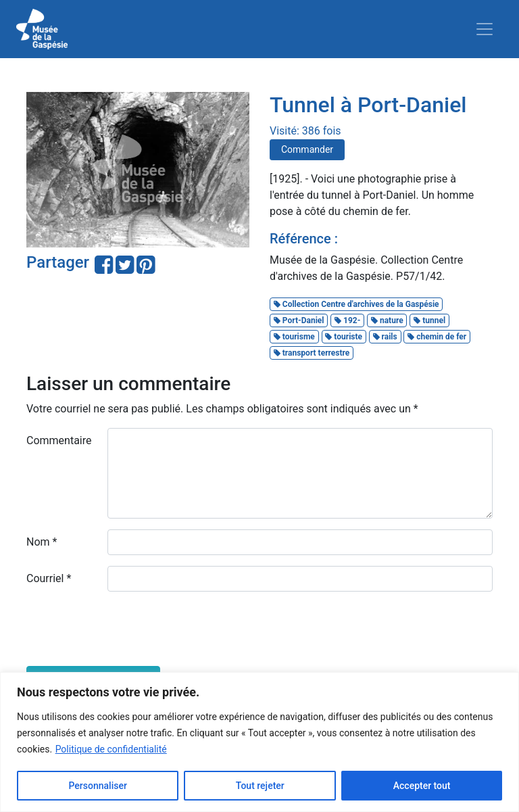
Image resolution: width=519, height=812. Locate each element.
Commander (307, 149)
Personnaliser (97, 786)
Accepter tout (422, 786)
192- (347, 320)
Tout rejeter (260, 786)
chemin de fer (437, 337)
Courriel (49, 578)
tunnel (429, 320)
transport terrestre (312, 353)
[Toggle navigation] (485, 29)
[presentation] (129, 629)
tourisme (294, 337)
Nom (42, 542)
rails (385, 337)
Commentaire (59, 440)
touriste (344, 337)
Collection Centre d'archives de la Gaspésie (356, 304)
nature (387, 320)
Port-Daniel (299, 320)
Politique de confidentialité (111, 749)
